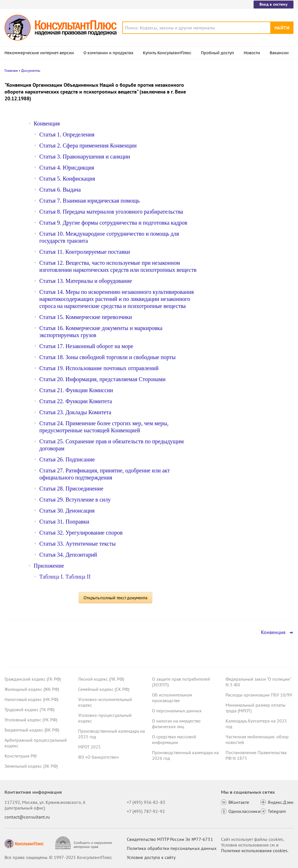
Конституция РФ (21, 756)
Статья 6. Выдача (60, 190)
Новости (252, 53)
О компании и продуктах (108, 53)
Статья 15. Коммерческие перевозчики (86, 317)
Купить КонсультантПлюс (167, 53)
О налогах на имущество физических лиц (176, 724)
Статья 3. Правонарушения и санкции (85, 157)
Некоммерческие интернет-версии (39, 53)
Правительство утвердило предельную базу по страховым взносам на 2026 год (251, 172)
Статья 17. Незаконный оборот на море (86, 346)
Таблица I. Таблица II (65, 577)
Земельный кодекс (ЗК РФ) (31, 766)
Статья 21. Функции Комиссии (76, 390)
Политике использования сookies (254, 850)
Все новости (226, 221)
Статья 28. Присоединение (71, 489)
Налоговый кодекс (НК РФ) (31, 699)
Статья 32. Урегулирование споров (81, 533)
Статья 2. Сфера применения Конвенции (88, 146)
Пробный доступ (217, 53)
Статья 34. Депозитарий (68, 555)
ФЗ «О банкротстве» (98, 757)
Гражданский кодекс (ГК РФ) (33, 679)
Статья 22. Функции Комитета (76, 401)
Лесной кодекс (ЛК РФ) (101, 679)
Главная (11, 70)
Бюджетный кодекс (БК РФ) (32, 730)
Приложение (49, 566)
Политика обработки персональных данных (172, 848)
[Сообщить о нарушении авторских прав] (84, 843)
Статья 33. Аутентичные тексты (78, 544)
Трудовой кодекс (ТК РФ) (29, 709)
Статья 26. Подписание (67, 459)
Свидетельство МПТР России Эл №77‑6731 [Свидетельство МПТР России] (170, 839)
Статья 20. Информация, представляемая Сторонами (102, 379)
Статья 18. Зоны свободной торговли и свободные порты (107, 357)
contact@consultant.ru (27, 817)
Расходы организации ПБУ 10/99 (259, 695)
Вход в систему (274, 4)
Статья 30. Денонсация (67, 511)
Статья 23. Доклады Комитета (75, 412)
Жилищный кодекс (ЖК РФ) (32, 689)
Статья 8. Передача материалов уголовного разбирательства (111, 212)
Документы (31, 70)
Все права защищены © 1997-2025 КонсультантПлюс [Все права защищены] (58, 857)
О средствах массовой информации (174, 739)
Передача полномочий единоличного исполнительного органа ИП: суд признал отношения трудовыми (250, 111)
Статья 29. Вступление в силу (75, 500)
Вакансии (279, 53)
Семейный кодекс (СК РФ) (104, 689)
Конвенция (47, 123)
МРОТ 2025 (89, 747)
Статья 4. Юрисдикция (67, 168)
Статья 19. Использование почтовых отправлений (99, 368)
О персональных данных (177, 711)
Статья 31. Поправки (64, 522)
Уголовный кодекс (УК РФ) (31, 720)
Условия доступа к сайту (151, 857)
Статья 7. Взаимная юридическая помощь (90, 201)
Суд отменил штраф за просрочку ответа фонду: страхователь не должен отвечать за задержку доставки (251, 203)
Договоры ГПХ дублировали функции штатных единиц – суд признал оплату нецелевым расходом (251, 141)
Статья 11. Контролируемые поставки (85, 252)
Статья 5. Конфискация (67, 179)
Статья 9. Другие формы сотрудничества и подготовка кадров (113, 223)
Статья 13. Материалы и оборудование (86, 281)
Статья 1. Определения (67, 134)
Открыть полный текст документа (115, 598)
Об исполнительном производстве (172, 698)
